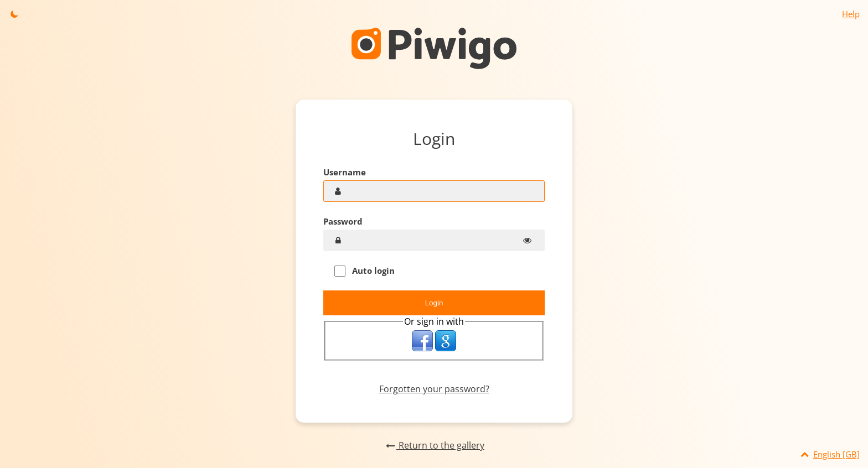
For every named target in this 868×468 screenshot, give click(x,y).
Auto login (365, 271)
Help (851, 14)
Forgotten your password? (434, 389)
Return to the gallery (434, 445)
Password (343, 221)
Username (345, 172)
